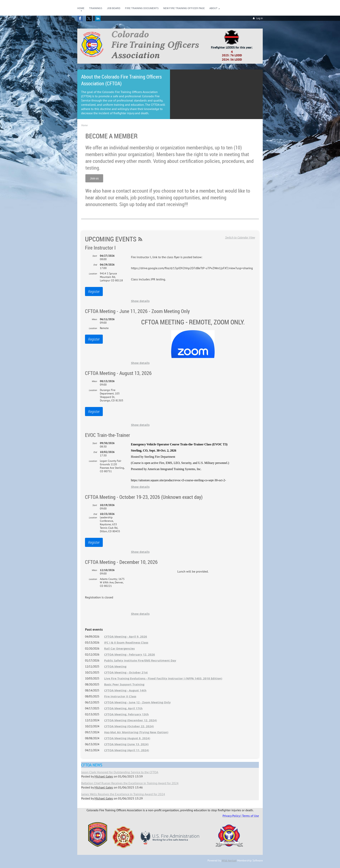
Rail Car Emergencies (119, 648)
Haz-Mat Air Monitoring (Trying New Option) (136, 732)
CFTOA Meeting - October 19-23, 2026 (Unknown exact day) (144, 497)
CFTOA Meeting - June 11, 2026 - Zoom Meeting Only (137, 311)
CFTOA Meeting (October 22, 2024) (129, 726)
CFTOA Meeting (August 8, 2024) (127, 738)
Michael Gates (104, 776)
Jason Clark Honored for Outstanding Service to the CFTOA (120, 772)
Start (95, 256)
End (95, 265)
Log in (260, 18)
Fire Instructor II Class (120, 696)
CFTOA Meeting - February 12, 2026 (130, 654)
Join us (94, 178)
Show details (140, 301)
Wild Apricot (229, 860)
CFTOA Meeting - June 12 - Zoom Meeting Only (137, 702)
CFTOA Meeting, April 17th (123, 708)
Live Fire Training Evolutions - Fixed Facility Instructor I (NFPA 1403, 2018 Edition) (163, 678)
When (94, 319)
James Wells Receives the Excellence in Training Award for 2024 (123, 794)
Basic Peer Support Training (124, 684)
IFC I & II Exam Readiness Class (126, 643)
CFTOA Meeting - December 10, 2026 (121, 562)
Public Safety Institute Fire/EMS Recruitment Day (140, 660)
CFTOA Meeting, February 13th (126, 714)
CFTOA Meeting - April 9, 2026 (126, 637)
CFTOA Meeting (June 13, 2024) (126, 744)
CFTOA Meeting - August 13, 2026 (118, 373)
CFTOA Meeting (115, 666)
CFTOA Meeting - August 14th (125, 690)
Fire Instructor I (100, 248)
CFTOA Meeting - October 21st (126, 672)
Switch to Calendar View (240, 237)
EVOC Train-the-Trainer (108, 435)
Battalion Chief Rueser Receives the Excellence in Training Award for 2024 (130, 783)
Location (93, 274)
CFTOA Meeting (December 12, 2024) (130, 720)
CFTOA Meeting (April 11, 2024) (127, 750)
